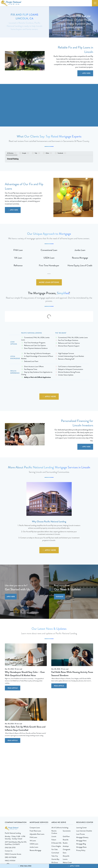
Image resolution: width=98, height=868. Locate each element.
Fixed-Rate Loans (35, 802)
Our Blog (59, 568)
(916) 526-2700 (24, 866)
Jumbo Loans (34, 819)
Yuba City (55, 828)
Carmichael (55, 824)
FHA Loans (33, 809)
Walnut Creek (67, 834)
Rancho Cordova (54, 804)
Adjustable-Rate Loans (37, 806)
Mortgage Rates (81, 819)
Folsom (54, 811)
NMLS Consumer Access (13, 826)
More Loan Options (49, 269)
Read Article (13, 660)
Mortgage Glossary (82, 809)
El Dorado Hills (56, 815)
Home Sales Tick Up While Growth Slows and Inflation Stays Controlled (25, 700)
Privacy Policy (81, 822)
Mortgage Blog (81, 815)
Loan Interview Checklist (84, 802)
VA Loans (33, 812)
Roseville (66, 811)
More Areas (55, 837)
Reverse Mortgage (35, 822)
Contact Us (9, 822)
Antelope (66, 818)
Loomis (65, 831)
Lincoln (54, 808)
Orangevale (66, 821)
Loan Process (80, 806)
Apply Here (73, 866)
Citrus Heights (56, 818)
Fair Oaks (55, 821)
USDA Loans (34, 815)
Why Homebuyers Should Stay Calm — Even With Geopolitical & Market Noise (25, 645)
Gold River (66, 808)
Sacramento (67, 802)
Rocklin (65, 815)
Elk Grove (55, 834)
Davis (65, 824)
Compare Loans (35, 799)
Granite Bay (55, 831)
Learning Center (81, 799)
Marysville (66, 828)
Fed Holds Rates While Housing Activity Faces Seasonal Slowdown (72, 645)
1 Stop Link (60, 853)
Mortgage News (81, 812)
